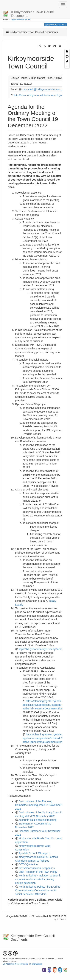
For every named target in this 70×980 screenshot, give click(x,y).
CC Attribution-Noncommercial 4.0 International (22, 964)
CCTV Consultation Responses (37, 868)
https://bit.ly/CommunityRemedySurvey (41, 649)
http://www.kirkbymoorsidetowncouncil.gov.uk (40, 95)
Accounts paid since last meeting (38, 820)
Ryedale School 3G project (34, 853)
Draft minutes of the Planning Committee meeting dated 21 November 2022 (38, 805)
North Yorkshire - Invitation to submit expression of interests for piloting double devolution (38, 879)
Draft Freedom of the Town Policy (38, 872)
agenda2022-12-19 (21, 19)
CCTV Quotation (28, 864)
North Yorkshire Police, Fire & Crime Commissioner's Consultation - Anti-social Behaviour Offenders (38, 890)
